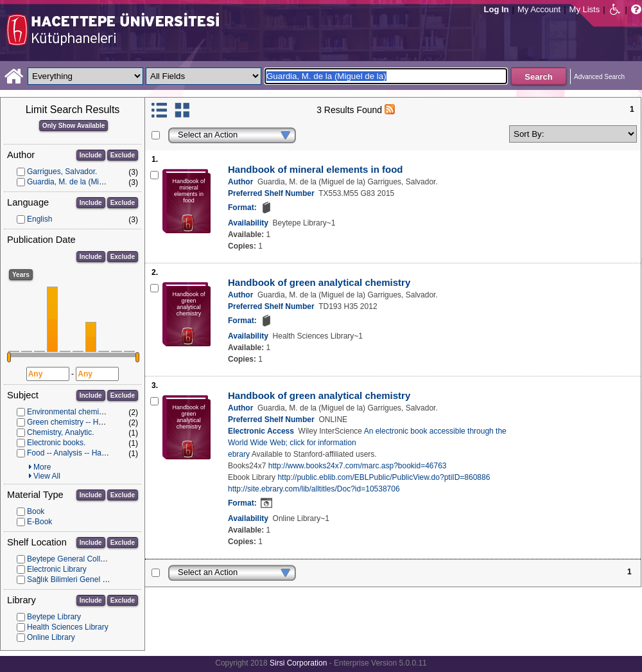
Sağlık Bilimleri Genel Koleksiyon (83, 579)
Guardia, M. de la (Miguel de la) (81, 182)
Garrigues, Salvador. (62, 172)
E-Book (39, 522)
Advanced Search (599, 77)
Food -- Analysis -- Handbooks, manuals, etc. (104, 453)
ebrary (239, 454)
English (39, 219)
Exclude (123, 155)
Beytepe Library (54, 617)
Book (36, 511)
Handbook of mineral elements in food (316, 169)
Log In (497, 9)
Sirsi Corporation (298, 663)
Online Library (51, 637)
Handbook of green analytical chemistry (319, 282)
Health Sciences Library (68, 627)
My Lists (585, 9)
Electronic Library (57, 569)
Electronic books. (56, 443)
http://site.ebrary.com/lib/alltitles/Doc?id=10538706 (314, 489)
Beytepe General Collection (74, 559)
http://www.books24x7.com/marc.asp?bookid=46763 (358, 466)
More (42, 467)
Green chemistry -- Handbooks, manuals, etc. (104, 422)
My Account (539, 9)
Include (91, 155)
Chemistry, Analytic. (60, 432)
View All (47, 476)
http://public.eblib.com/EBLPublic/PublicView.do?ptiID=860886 (384, 477)
